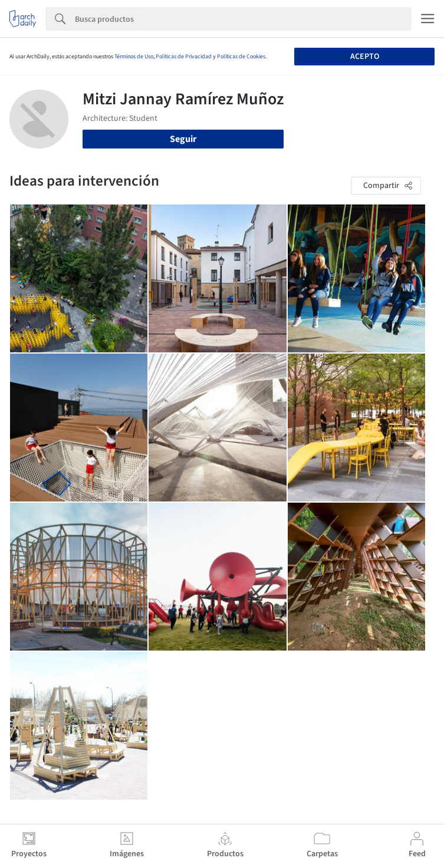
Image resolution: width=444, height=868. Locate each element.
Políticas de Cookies (241, 57)
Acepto (365, 57)
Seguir (183, 139)
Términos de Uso (134, 57)
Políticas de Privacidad (184, 57)
